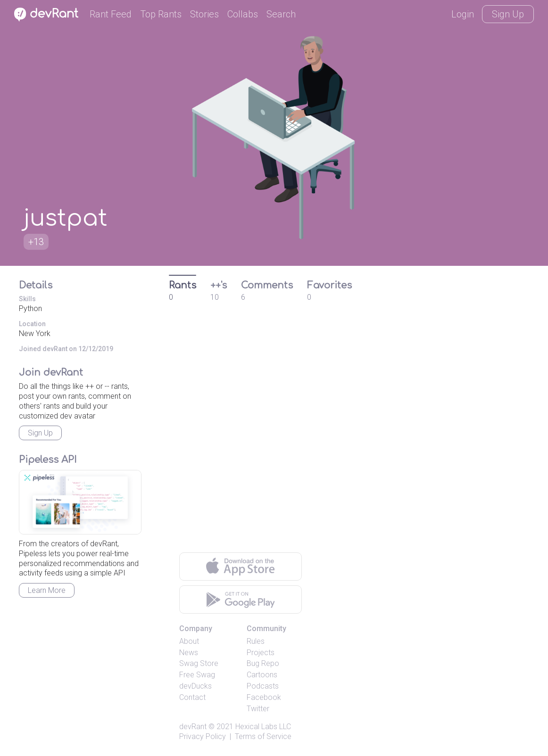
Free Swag (197, 675)
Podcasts (263, 686)
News (189, 653)
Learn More (47, 590)
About (189, 641)
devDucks (195, 686)
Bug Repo (263, 663)
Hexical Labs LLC (263, 727)
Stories (204, 14)
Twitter (258, 709)
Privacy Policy (203, 736)
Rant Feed (111, 14)
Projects (261, 653)
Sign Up (508, 14)
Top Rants (161, 14)
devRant (193, 727)
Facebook (264, 697)
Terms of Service (263, 736)
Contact (192, 697)
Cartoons (262, 675)
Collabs (243, 14)
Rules (256, 641)
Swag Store (199, 663)
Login (463, 14)
